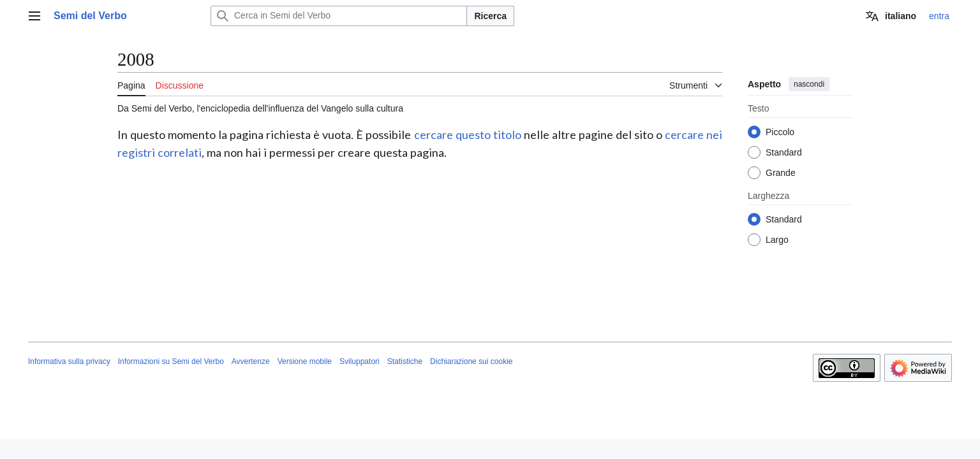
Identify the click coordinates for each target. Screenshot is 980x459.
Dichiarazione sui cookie (471, 361)
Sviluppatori (360, 361)
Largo (777, 240)
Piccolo (780, 132)
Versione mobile (305, 361)
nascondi (809, 84)
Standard (784, 152)
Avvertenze (251, 361)
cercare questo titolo (468, 135)
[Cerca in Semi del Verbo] (339, 16)
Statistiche (405, 361)
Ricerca (490, 16)
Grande (781, 173)
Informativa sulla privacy (69, 361)
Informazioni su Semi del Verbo (171, 361)
